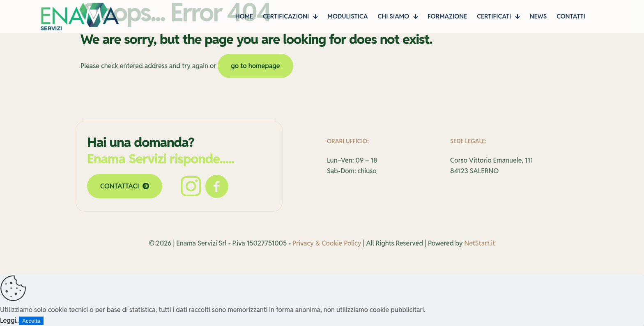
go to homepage (255, 66)
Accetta (31, 321)
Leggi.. (9, 320)
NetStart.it (480, 243)
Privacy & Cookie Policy (327, 243)
